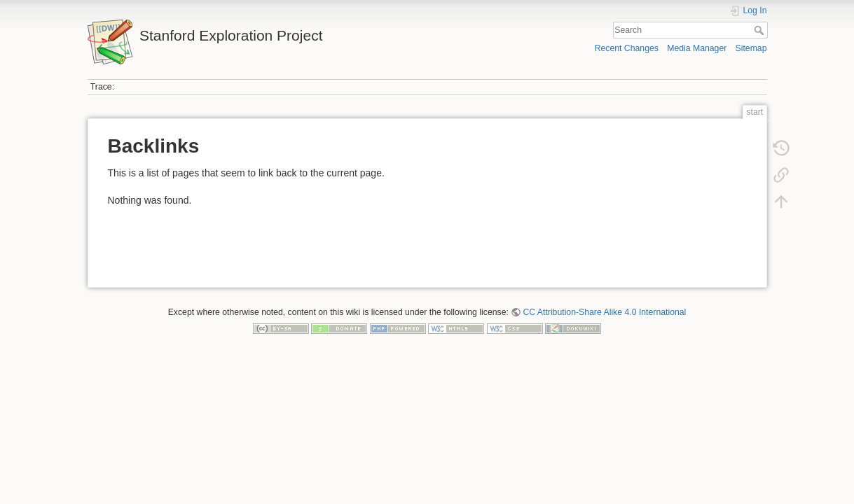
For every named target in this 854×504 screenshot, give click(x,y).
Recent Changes (627, 48)
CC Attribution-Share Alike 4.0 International (604, 312)
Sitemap (751, 48)
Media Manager (697, 48)
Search (760, 30)
